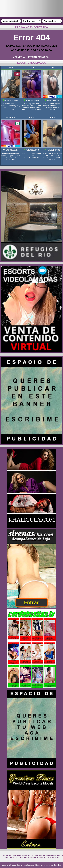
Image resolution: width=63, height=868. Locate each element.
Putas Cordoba (12, 855)
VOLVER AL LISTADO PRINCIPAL (32, 57)
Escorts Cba (12, 858)
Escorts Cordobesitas (33, 858)
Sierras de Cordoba (33, 855)
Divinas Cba (53, 858)
